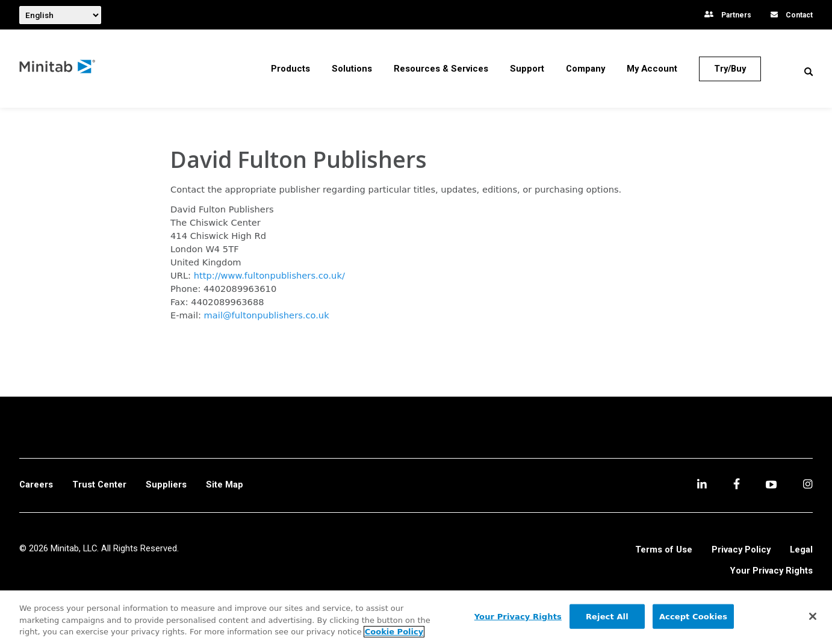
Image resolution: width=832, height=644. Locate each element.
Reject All (607, 616)
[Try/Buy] (730, 69)
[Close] (813, 616)
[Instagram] (808, 486)
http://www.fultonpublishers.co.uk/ (269, 275)
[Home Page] (58, 69)
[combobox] (60, 15)
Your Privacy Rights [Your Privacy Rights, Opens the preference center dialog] (518, 616)
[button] (809, 72)
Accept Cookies (693, 616)
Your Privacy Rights (771, 571)
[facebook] (737, 485)
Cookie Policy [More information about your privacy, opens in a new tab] (394, 632)
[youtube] (771, 486)
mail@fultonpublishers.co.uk (267, 315)
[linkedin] (702, 485)
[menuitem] (290, 69)
